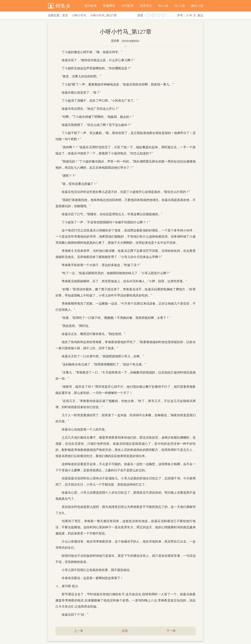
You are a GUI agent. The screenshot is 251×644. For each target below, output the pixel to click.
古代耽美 (128, 6)
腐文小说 (197, 6)
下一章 (171, 631)
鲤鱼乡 (63, 6)
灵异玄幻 (146, 6)
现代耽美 (91, 6)
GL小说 (179, 6)
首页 (65, 15)
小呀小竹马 (79, 15)
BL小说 (163, 6)
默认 (201, 15)
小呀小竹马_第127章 (103, 15)
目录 (125, 631)
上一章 (79, 631)
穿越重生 (109, 6)
